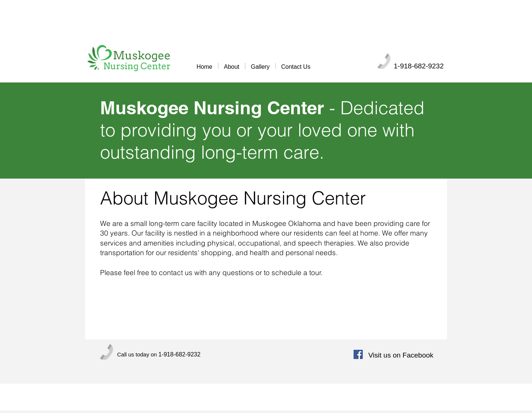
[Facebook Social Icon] (358, 354)
